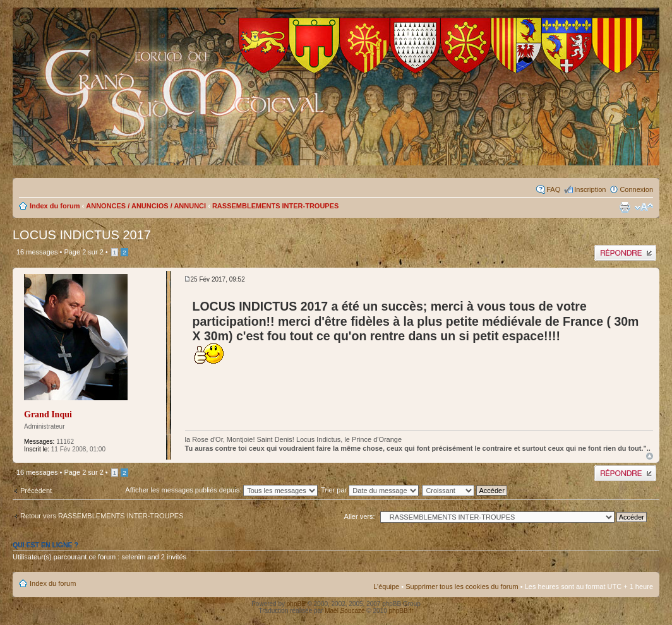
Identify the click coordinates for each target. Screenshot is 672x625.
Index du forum (55, 206)
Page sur (83, 252)
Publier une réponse (625, 253)
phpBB (296, 604)
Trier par (370, 490)
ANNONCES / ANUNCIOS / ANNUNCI (146, 206)
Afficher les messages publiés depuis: (221, 490)
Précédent (36, 491)
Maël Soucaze (345, 611)
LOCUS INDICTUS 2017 (82, 235)
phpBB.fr (401, 611)
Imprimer (625, 207)
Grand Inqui (48, 414)
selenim (133, 557)
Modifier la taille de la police (644, 207)
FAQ (553, 189)
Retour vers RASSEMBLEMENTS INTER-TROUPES (102, 516)
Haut (650, 456)
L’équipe (386, 586)
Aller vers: (360, 516)
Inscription (590, 189)
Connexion (636, 189)
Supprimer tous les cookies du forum (462, 586)
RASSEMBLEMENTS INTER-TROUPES (275, 206)
